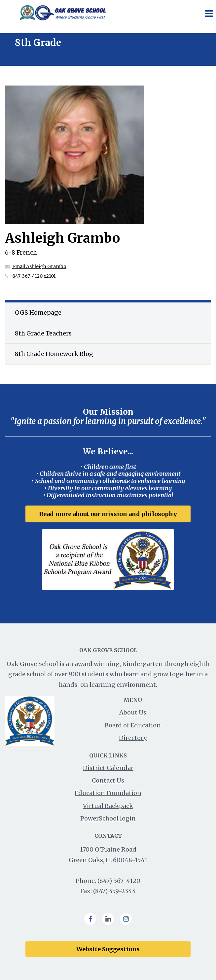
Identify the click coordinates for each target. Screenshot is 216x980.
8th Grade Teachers (43, 333)
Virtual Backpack (108, 806)
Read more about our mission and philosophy (108, 514)
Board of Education (133, 725)
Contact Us (108, 780)
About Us (133, 712)
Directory (133, 738)
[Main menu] (209, 13)
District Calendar (108, 768)
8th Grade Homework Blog (54, 354)
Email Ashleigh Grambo (39, 266)
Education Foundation (108, 793)
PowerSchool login (108, 818)
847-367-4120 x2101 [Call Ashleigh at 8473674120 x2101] (34, 276)
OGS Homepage (38, 313)
